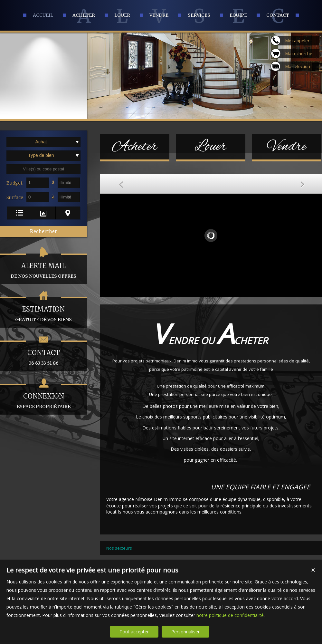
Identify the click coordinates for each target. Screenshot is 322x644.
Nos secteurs (119, 548)
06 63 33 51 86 (43, 353)
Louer (211, 147)
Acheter (135, 147)
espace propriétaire (43, 397)
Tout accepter (134, 632)
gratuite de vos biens (43, 310)
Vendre (287, 147)
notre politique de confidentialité (230, 615)
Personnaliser (185, 632)
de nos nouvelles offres (43, 266)
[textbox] (43, 169)
